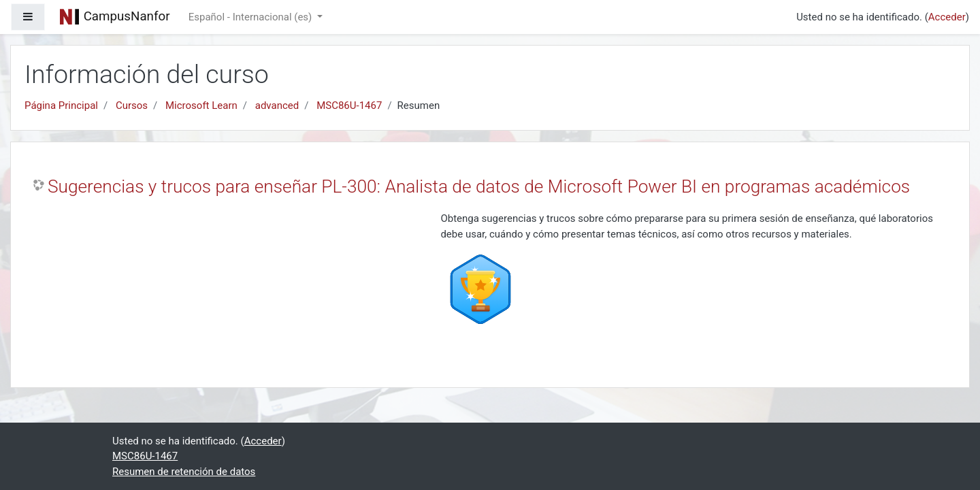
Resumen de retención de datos (184, 472)
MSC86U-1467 (349, 105)
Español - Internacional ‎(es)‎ (251, 17)
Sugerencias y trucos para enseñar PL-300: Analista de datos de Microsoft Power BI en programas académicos (479, 186)
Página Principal (61, 105)
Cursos (132, 105)
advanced (277, 105)
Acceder (947, 17)
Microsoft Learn (201, 105)
